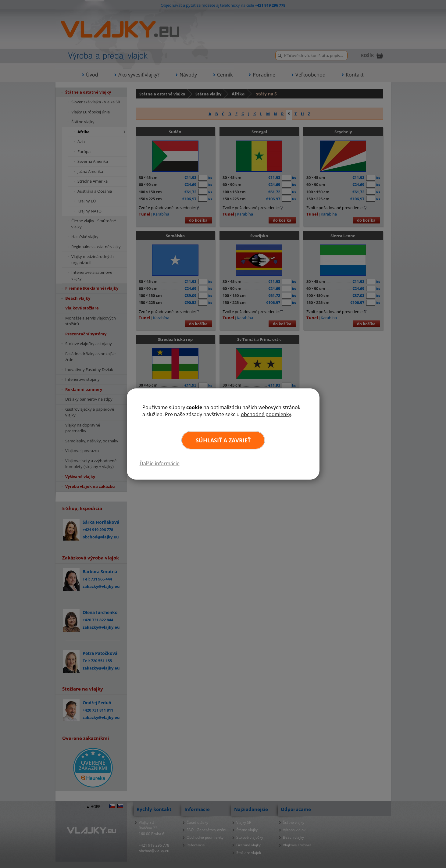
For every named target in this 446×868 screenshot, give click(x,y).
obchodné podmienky (266, 414)
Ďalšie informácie (160, 463)
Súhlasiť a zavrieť (223, 440)
